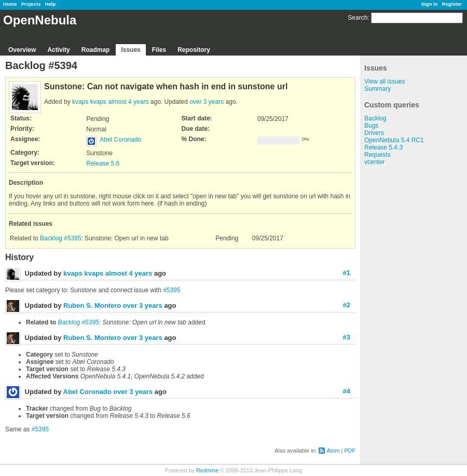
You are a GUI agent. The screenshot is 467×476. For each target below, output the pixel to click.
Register (452, 4)
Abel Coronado (120, 140)
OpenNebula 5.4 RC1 (394, 140)
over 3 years (207, 102)
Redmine (207, 470)
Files (159, 50)
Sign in (430, 4)
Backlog (375, 118)
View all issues (384, 81)
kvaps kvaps (89, 102)
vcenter (374, 162)
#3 (347, 337)
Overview (22, 50)
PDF (350, 451)
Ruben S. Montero (92, 305)
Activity (58, 50)
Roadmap (96, 50)
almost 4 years (128, 102)
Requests (377, 155)
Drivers (374, 133)
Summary (377, 89)
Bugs (371, 126)
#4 (347, 391)
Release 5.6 (103, 164)
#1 (347, 273)
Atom (333, 451)
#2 (347, 305)
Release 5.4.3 (383, 147)
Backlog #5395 (60, 238)
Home (10, 4)
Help (51, 4)
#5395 (171, 290)
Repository (194, 50)
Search (358, 18)
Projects (31, 4)
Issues (131, 50)
